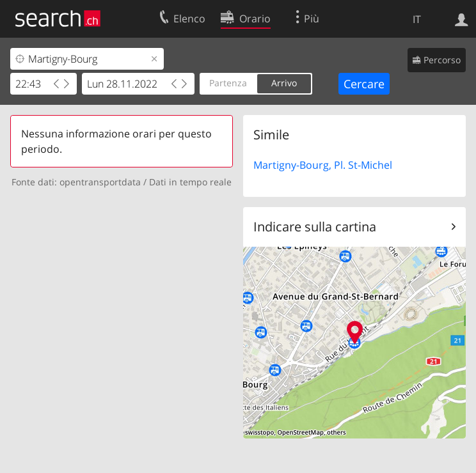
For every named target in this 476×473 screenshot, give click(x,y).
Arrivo (284, 83)
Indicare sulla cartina (315, 227)
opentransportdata (100, 182)
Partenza (228, 83)
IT (417, 19)
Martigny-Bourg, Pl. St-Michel (323, 165)
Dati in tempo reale (190, 182)
